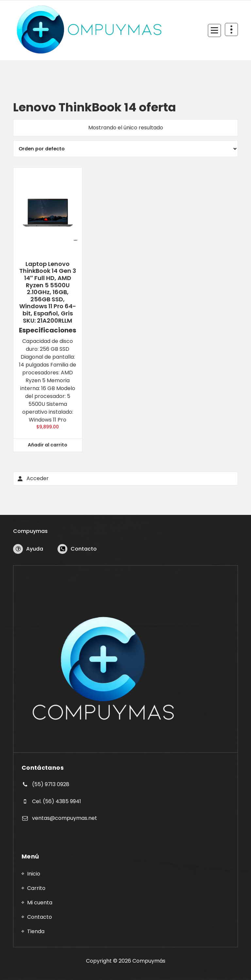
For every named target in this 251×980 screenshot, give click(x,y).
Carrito (36, 888)
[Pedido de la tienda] (125, 149)
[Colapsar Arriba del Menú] (231, 29)
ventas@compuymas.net (65, 818)
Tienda (36, 931)
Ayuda (35, 549)
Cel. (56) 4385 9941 (57, 801)
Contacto (84, 549)
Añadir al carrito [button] (48, 445)
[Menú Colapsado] (214, 30)
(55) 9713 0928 (51, 784)
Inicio (34, 874)
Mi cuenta (40, 903)
